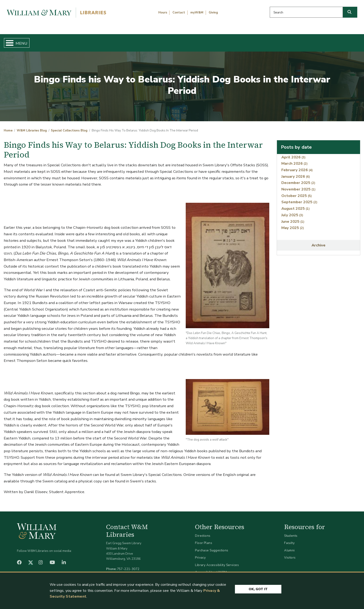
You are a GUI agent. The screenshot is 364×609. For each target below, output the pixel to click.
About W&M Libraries (277, 41)
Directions (203, 532)
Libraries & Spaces (208, 41)
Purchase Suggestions (212, 546)
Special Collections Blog (69, 127)
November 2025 (298, 185)
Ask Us (335, 41)
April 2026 (293, 153)
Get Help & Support (141, 41)
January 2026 (296, 172)
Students (291, 532)
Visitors (290, 554)
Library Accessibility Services (217, 561)
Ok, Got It (258, 589)
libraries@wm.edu (129, 570)
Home (28, 41)
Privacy (200, 554)
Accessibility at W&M (211, 568)
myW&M (197, 13)
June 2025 (293, 218)
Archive (318, 241)
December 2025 (298, 179)
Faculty (289, 539)
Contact (179, 13)
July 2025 (292, 211)
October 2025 (297, 192)
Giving (213, 13)
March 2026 (294, 160)
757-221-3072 (128, 565)
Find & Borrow (78, 41)
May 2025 (293, 224)
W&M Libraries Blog (32, 127)
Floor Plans (204, 539)
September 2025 (299, 198)
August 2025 (296, 205)
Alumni (289, 546)
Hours (163, 13)
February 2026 (297, 166)
